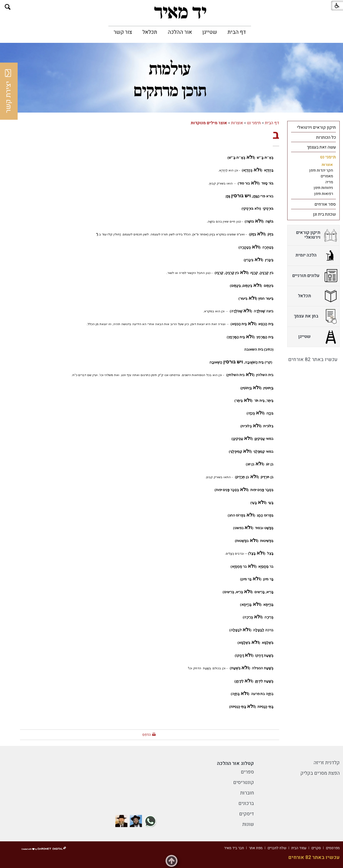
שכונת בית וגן (324, 214)
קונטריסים (244, 782)
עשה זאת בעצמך (321, 147)
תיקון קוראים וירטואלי (316, 127)
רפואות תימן (324, 194)
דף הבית (237, 32)
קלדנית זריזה (327, 763)
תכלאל (150, 32)
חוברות (247, 793)
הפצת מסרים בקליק (320, 773)
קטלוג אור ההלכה (235, 763)
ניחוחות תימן (323, 188)
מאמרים (327, 176)
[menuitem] (237, 32)
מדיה (329, 182)
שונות (248, 824)
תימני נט (254, 123)
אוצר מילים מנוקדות (209, 123)
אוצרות (237, 123)
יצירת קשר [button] (8, 91)
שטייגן (210, 32)
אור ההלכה (180, 32)
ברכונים (246, 803)
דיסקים (247, 814)
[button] (8, 7)
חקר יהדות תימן (321, 170)
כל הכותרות (326, 137)
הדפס (146, 735)
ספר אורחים (325, 204)
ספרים (247, 772)
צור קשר (123, 32)
